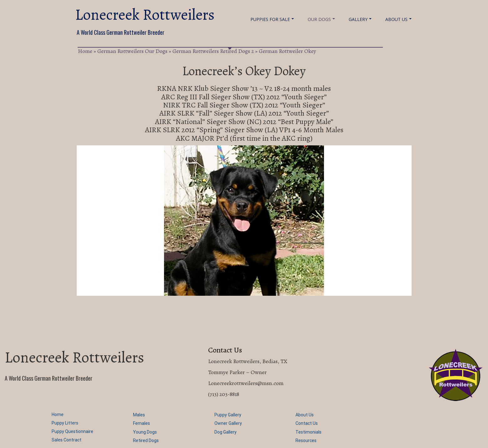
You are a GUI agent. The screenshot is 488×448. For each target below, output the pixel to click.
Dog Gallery (226, 432)
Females (141, 423)
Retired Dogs (146, 440)
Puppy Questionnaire (72, 431)
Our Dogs (321, 19)
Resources (306, 440)
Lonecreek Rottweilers (145, 15)
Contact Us (307, 423)
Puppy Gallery (228, 415)
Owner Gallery (228, 423)
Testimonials (308, 432)
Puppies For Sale (272, 19)
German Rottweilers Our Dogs (132, 51)
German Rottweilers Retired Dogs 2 (213, 51)
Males (139, 415)
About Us (398, 19)
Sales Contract (67, 440)
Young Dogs (145, 432)
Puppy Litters (65, 423)
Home (85, 51)
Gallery (360, 19)
